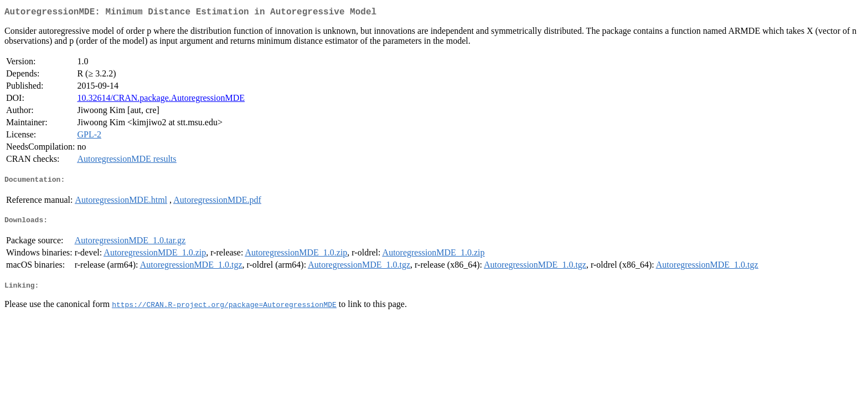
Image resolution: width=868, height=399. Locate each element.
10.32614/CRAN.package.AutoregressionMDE (161, 100)
